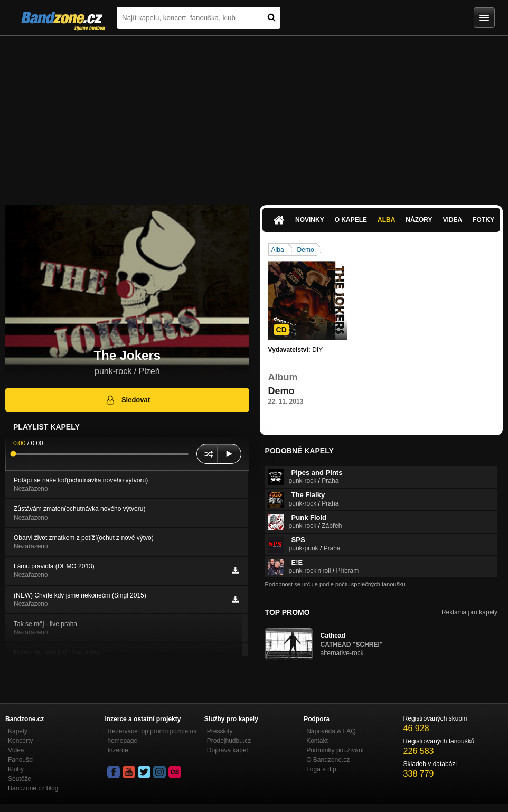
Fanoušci (21, 760)
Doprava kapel (227, 750)
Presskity (220, 731)
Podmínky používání (335, 750)
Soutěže (20, 779)
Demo (306, 250)
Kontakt (317, 741)
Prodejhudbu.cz (229, 741)
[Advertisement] (254, 115)
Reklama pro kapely (469, 612)
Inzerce (117, 750)
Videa (453, 220)
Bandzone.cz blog (33, 788)
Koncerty (20, 741)
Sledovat (128, 400)
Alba (386, 220)
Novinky (310, 220)
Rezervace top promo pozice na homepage (152, 736)
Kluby (16, 769)
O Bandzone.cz (328, 760)
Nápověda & (331, 731)
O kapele (351, 220)
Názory (419, 220)
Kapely (18, 731)
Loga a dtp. (322, 769)
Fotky (483, 220)
